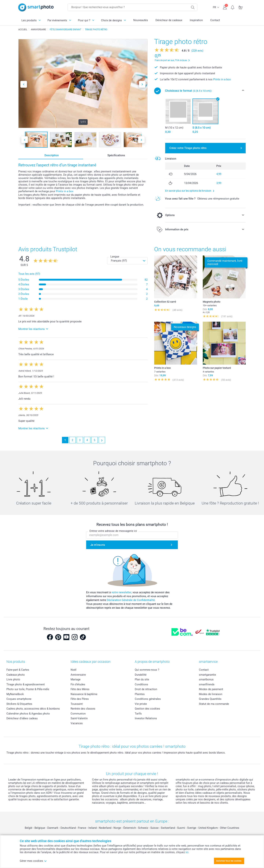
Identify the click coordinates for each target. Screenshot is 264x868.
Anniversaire (78, 675)
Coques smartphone (19, 699)
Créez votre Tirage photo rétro (188, 148)
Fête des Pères (80, 699)
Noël (74, 670)
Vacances (77, 723)
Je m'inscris (98, 545)
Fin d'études (78, 684)
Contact (215, 20)
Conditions (141, 684)
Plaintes (140, 694)
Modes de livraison (211, 694)
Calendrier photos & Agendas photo (28, 714)
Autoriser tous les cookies (229, 861)
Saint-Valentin (79, 718)
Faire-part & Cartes (18, 670)
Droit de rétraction (146, 689)
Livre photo (13, 679)
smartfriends (207, 684)
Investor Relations (146, 718)
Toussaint (77, 704)
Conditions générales (148, 699)
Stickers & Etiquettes (19, 704)
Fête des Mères (80, 689)
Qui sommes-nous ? (147, 670)
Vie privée (141, 704)
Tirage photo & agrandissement (26, 684)
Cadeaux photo (16, 675)
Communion (78, 714)
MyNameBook (15, 694)
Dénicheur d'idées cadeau (22, 718)
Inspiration (196, 20)
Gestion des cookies (147, 709)
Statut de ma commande (214, 704)
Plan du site (142, 679)
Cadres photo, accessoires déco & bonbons (33, 709)
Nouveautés (141, 20)
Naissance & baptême (84, 694)
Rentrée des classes (83, 709)
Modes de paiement (211, 689)
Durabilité (141, 675)
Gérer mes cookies (33, 861)
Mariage (76, 679)
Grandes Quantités (210, 699)
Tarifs (138, 714)
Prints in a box (65, 191)
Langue (115, 257)
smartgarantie (207, 675)
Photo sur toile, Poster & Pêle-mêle (28, 689)
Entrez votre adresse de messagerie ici (113, 531)
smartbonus (206, 679)
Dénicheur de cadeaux (169, 20)
